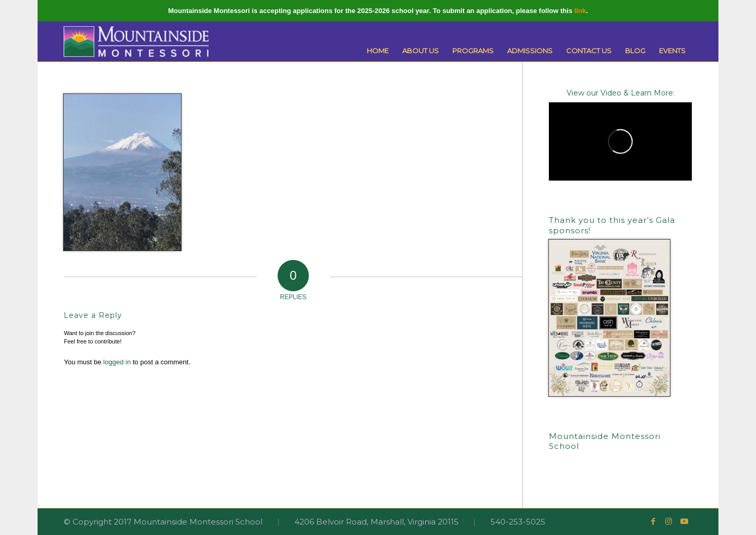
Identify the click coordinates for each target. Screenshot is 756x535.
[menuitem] (378, 51)
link (580, 11)
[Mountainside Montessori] (136, 41)
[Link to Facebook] (653, 521)
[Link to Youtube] (685, 521)
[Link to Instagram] (669, 521)
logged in (117, 362)
